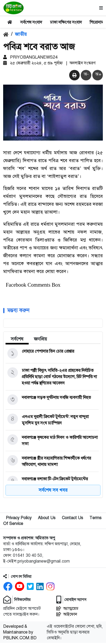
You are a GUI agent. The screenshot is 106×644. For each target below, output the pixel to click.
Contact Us (72, 519)
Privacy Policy (19, 519)
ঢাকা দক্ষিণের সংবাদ (66, 22)
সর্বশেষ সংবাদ (31, 22)
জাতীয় (21, 34)
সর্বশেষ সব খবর (53, 491)
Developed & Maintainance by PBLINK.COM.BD (20, 633)
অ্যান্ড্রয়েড (67, 610)
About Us (47, 519)
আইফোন (67, 615)
